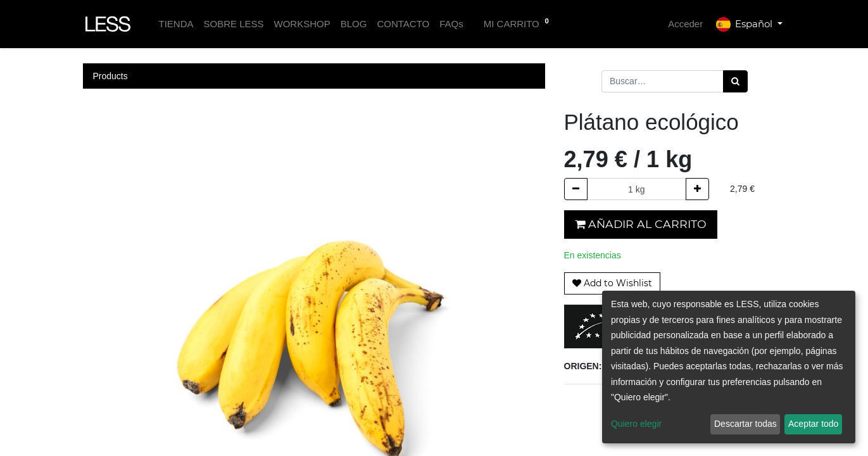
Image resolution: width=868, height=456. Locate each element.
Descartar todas (745, 424)
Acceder (685, 24)
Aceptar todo (813, 424)
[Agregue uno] (697, 189)
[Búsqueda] (735, 81)
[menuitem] (176, 24)
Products (110, 76)
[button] (612, 283)
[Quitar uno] (576, 189)
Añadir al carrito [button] (641, 224)
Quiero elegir (636, 424)
